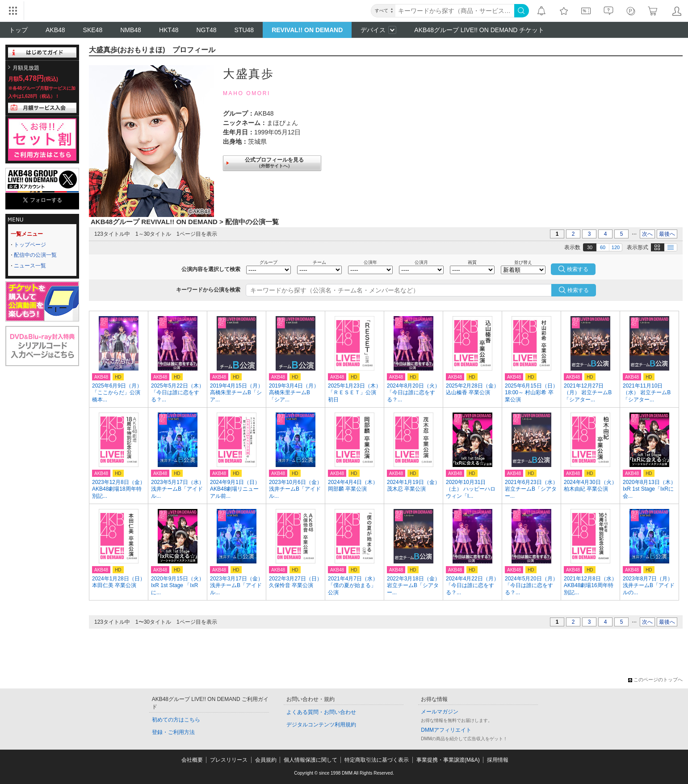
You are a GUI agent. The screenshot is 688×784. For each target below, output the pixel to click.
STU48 (244, 30)
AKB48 (55, 30)
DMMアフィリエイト (446, 730)
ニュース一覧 (30, 266)
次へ (647, 234)
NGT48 (206, 30)
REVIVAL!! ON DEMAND (307, 30)
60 (603, 247)
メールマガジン (440, 712)
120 (616, 247)
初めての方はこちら (176, 720)
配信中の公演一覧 (35, 255)
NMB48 (131, 30)
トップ (18, 30)
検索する (578, 290)
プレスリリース (229, 760)
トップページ (30, 245)
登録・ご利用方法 (173, 732)
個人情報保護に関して (310, 760)
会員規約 (266, 760)
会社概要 (192, 760)
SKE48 (93, 30)
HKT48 (169, 30)
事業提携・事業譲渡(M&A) (448, 760)
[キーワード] (455, 11)
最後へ (667, 234)
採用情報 (498, 760)
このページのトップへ (655, 680)
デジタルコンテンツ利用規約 (321, 725)
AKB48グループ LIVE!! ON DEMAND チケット (479, 30)
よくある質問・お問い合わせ (321, 712)
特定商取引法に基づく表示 (377, 760)
